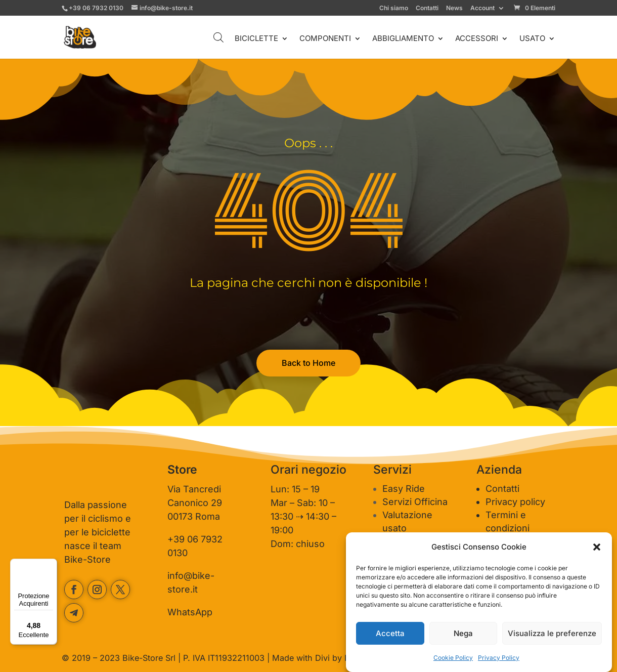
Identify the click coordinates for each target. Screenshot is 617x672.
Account (482, 8)
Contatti (427, 8)
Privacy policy (515, 502)
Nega (463, 633)
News (454, 8)
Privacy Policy (499, 658)
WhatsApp (190, 612)
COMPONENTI (325, 39)
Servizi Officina (415, 502)
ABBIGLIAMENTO (403, 39)
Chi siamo (394, 8)
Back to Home (308, 363)
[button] (597, 547)
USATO (532, 39)
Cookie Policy (453, 658)
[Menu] (51, 565)
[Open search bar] (218, 37)
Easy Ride (404, 489)
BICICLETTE (256, 39)
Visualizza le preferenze (552, 633)
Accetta (390, 633)
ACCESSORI (477, 39)
